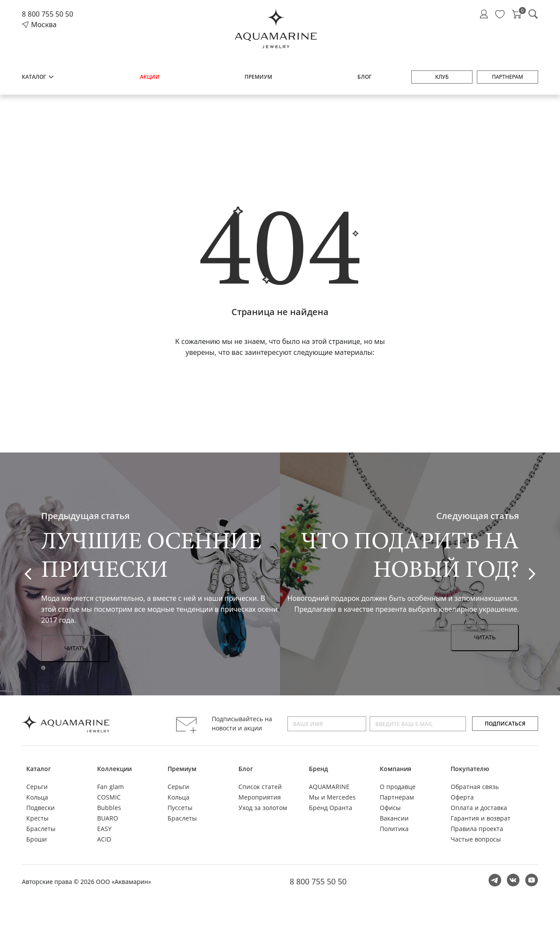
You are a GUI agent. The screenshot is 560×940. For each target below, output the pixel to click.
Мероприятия (260, 797)
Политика (394, 829)
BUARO (108, 818)
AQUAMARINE (329, 787)
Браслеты (41, 829)
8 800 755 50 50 (47, 14)
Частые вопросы (476, 839)
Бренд (318, 769)
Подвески (40, 808)
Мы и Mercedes (332, 797)
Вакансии (394, 818)
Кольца (37, 797)
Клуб (442, 77)
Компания (395, 769)
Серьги (37, 787)
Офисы (390, 808)
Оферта (462, 797)
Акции (150, 77)
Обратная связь (475, 787)
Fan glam (110, 787)
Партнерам (507, 77)
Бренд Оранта (331, 808)
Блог (364, 77)
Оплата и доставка (479, 808)
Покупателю (470, 769)
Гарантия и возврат (481, 818)
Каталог (38, 77)
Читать (75, 648)
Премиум (258, 77)
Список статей (260, 787)
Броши (37, 839)
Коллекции (114, 769)
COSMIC (109, 797)
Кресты (37, 818)
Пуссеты (180, 808)
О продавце (398, 787)
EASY (104, 829)
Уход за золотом (263, 808)
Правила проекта (477, 829)
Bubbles (109, 808)
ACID (104, 839)
